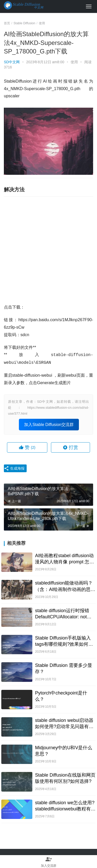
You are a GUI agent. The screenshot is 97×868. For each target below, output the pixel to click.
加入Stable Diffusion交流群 (49, 425)
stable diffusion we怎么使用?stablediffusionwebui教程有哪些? (65, 806)
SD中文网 (12, 62)
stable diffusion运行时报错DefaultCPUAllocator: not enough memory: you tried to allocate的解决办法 (65, 614)
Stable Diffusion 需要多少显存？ (64, 668)
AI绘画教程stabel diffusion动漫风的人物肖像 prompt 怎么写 (64, 559)
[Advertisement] (48, 250)
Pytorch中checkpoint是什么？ (61, 696)
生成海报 (14, 468)
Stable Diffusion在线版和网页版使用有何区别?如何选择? (65, 778)
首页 (7, 23)
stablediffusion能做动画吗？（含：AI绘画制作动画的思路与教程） (65, 586)
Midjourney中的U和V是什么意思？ (64, 751)
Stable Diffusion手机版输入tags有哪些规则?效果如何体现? (64, 641)
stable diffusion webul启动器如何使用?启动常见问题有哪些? (64, 724)
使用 (74, 62)
